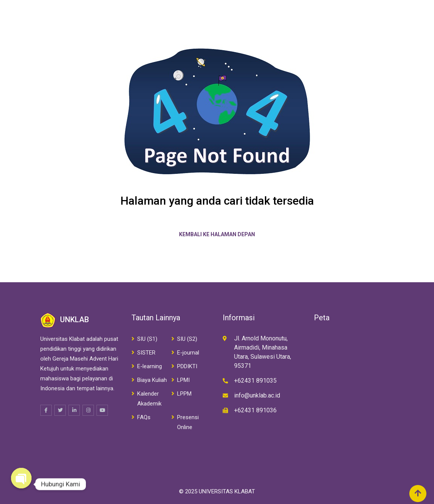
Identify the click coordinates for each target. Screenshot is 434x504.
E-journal (188, 353)
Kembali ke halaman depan (217, 234)
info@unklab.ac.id (257, 395)
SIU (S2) (187, 339)
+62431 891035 (255, 381)
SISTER (146, 353)
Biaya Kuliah (152, 380)
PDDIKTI (187, 366)
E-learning (150, 366)
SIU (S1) (147, 339)
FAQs (144, 417)
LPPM (184, 394)
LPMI (183, 380)
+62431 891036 (255, 410)
